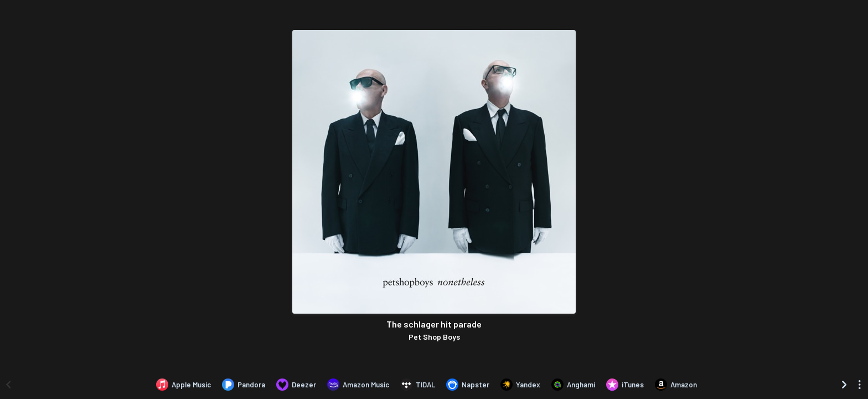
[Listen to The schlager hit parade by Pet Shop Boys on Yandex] (520, 385)
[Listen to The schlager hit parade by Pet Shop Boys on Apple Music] (184, 385)
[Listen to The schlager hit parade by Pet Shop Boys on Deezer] (296, 385)
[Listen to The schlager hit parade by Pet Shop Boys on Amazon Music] (358, 385)
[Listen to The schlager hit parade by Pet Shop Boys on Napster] (468, 385)
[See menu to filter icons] (860, 385)
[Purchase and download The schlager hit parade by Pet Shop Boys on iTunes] (625, 385)
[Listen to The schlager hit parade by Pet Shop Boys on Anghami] (573, 385)
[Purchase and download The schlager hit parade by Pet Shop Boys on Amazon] (676, 385)
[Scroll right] (844, 385)
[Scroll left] (8, 385)
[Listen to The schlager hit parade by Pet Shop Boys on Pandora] (244, 385)
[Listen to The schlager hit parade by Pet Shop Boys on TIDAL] (418, 385)
